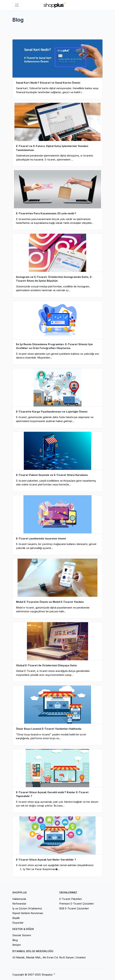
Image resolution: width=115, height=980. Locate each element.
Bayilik (16, 918)
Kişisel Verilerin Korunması (28, 913)
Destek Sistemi (22, 935)
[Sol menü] (17, 5)
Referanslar (19, 904)
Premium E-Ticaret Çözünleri (76, 904)
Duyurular (18, 923)
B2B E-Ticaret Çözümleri (74, 908)
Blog (15, 940)
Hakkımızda (19, 899)
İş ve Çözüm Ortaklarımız (27, 908)
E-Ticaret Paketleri (71, 899)
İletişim (17, 945)
